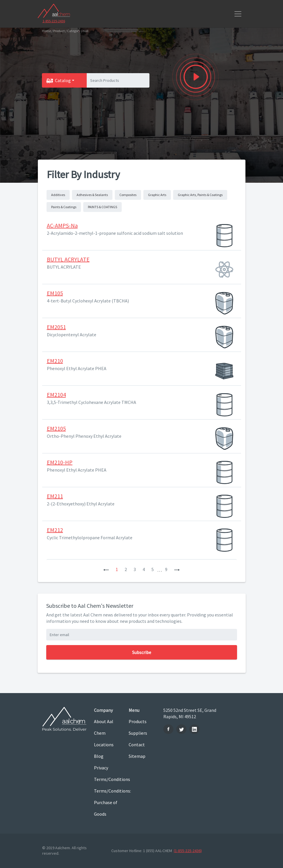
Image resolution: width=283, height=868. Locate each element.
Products (138, 721)
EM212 (55, 530)
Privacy (101, 768)
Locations (104, 745)
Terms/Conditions (107, 779)
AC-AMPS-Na (62, 225)
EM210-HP (60, 462)
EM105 (55, 293)
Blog (99, 756)
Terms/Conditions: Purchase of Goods (107, 802)
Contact (137, 745)
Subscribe (142, 652)
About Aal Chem (104, 727)
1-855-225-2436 (54, 21)
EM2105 (56, 428)
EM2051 (56, 327)
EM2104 (56, 395)
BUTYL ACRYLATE (68, 259)
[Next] (177, 569)
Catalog (63, 80)
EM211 (55, 496)
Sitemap (137, 756)
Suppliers (138, 733)
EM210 (55, 361)
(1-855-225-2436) (188, 851)
